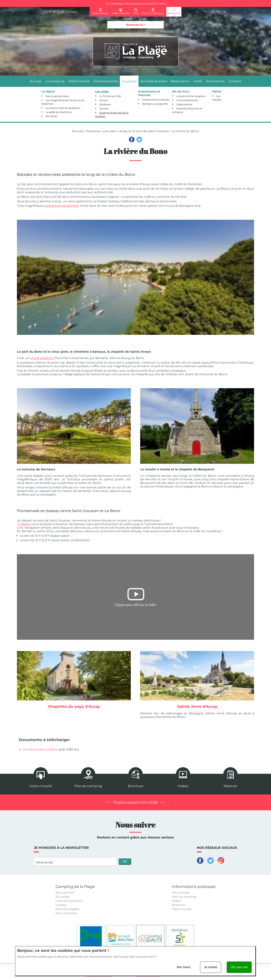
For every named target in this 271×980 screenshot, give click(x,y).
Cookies (61, 905)
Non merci (184, 967)
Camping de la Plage (75, 887)
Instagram (221, 861)
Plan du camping (184, 897)
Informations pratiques (194, 887)
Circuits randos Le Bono (40, 749)
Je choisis (211, 967)
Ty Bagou (24, 524)
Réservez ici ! (135, 25)
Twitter (139, 139)
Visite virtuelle (182, 909)
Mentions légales (67, 909)
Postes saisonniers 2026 (136, 802)
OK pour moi (239, 967)
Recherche (174, 13)
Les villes (110, 131)
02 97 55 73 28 (54, 12)
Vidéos (177, 901)
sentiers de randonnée (62, 206)
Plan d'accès (181, 892)
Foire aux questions (69, 901)
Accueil (78, 131)
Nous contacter (66, 913)
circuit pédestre (42, 358)
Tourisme (93, 131)
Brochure (179, 905)
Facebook (132, 139)
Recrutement (65, 892)
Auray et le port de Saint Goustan (144, 131)
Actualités (62, 897)
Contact (72, 12)
